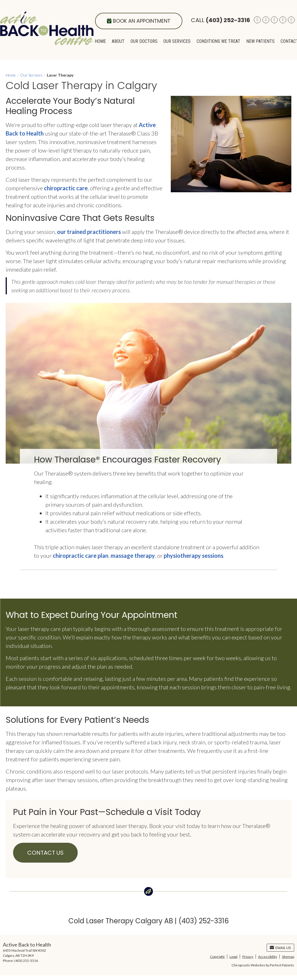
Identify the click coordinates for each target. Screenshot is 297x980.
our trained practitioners (89, 232)
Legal (233, 957)
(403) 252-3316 (228, 20)
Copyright (217, 957)
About (118, 41)
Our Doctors (144, 41)
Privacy (248, 957)
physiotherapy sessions (193, 556)
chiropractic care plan (81, 556)
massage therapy (133, 556)
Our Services (177, 41)
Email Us (280, 948)
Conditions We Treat (218, 41)
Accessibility (268, 957)
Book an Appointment (139, 21)
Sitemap (288, 957)
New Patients (260, 41)
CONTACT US (45, 853)
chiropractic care (66, 188)
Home (100, 41)
